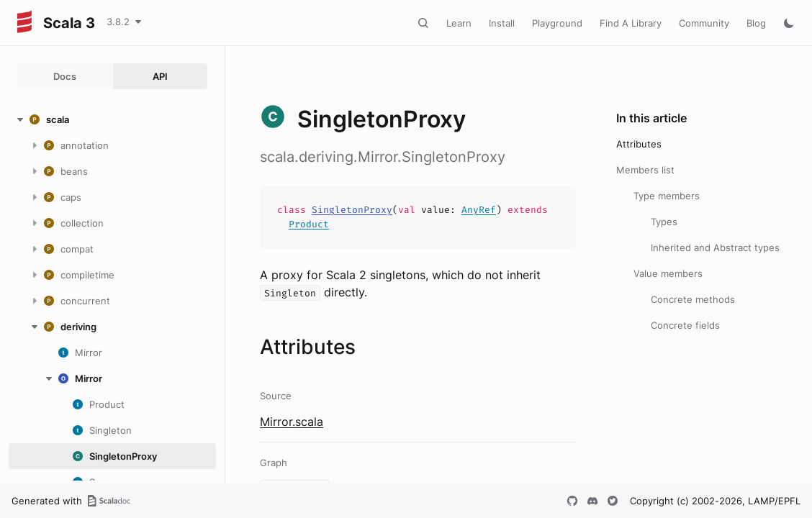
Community (704, 23)
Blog (756, 23)
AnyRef (479, 210)
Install (502, 23)
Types (664, 222)
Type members (667, 196)
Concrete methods (693, 299)
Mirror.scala (292, 422)
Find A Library (631, 23)
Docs (65, 76)
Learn (459, 23)
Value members (668, 273)
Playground (557, 23)
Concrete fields (685, 325)
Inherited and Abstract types (715, 247)
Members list (645, 170)
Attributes (639, 144)
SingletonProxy (352, 210)
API (160, 76)
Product (309, 224)
